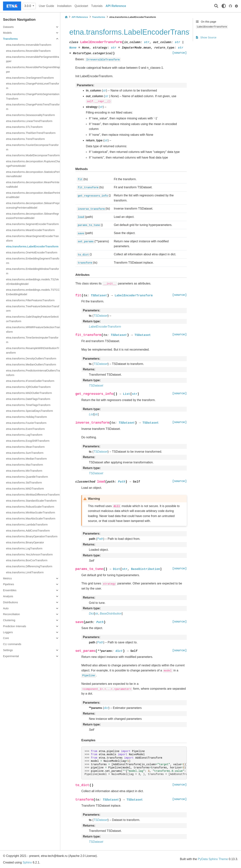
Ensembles (10, 590)
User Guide (46, 6)
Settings (8, 650)
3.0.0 (28, 6)
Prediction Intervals (15, 626)
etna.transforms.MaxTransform (24, 465)
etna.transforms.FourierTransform (26, 423)
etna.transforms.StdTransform (24, 483)
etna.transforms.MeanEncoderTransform (30, 230)
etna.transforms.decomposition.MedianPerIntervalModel (33, 195)
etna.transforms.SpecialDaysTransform (29, 411)
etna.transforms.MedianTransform (26, 459)
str (96, 414)
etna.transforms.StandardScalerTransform (31, 501)
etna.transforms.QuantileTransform (27, 477)
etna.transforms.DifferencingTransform (29, 566)
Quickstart (81, 6)
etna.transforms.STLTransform (24, 127)
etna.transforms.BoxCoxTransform (27, 560)
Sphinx (27, 862)
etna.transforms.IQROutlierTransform (28, 387)
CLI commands (12, 644)
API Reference (116, 6)
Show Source (206, 37)
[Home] (66, 17)
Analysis (8, 596)
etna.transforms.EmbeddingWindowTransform (33, 271)
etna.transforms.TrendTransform (25, 139)
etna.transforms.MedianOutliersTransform (31, 365)
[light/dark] (224, 6)
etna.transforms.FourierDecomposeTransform (32, 147)
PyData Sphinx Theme (213, 859)
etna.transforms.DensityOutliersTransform (31, 358)
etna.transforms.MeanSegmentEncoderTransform (32, 238)
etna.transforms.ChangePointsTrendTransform (33, 107)
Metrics (7, 578)
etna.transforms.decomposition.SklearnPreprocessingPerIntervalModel (33, 205)
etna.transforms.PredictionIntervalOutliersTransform (33, 373)
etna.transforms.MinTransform (24, 471)
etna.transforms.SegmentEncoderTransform (32, 224)
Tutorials (97, 6)
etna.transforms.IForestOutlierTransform (30, 381)
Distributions (10, 602)
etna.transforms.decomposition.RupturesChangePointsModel (33, 164)
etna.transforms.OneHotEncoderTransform (32, 252)
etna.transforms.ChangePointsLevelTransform (33, 86)
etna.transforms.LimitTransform (25, 572)
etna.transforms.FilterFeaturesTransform (30, 300)
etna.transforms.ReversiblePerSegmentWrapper (33, 69)
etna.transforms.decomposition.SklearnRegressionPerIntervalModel (33, 216)
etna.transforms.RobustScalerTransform (30, 507)
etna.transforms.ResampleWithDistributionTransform (33, 350)
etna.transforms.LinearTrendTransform (29, 121)
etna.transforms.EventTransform (25, 429)
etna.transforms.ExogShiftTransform (28, 441)
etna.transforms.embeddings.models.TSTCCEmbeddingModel (33, 292)
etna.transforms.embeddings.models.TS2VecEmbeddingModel (32, 282)
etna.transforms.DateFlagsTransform (28, 399)
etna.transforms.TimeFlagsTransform (28, 405)
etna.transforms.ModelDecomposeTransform (33, 155)
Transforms (10, 39)
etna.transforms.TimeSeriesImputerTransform (32, 340)
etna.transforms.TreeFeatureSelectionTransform (33, 309)
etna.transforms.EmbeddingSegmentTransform (33, 261)
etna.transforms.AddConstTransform (28, 531)
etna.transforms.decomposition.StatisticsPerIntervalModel (33, 174)
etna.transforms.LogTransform (24, 548)
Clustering (9, 620)
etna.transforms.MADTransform (25, 489)
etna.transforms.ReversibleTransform (28, 51)
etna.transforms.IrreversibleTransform (29, 45)
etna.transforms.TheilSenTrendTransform (31, 133)
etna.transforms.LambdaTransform (27, 525)
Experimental (11, 656)
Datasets (8, 27)
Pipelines (8, 584)
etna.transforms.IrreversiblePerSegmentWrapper (33, 59)
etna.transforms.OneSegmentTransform (30, 78)
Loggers (8, 632)
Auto (6, 608)
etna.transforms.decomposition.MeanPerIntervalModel (33, 185)
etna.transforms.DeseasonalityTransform (30, 115)
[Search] (216, 6)
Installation (64, 6)
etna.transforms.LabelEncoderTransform (32, 246)
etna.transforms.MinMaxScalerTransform (31, 513)
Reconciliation (11, 614)
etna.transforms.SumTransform (25, 453)
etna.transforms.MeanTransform (25, 447)
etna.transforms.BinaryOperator (25, 542)
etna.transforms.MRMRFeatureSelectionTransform (33, 330)
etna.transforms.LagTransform (24, 435)
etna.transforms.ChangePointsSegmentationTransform (33, 96)
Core (6, 638)
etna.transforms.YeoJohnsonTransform (29, 555)
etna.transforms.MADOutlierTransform (29, 393)
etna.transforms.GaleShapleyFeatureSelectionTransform (32, 319)
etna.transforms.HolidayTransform (26, 417)
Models (7, 33)
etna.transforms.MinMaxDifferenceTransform (33, 495)
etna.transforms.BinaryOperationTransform (32, 536)
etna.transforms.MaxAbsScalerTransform (31, 519)
